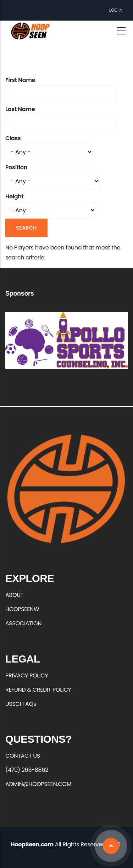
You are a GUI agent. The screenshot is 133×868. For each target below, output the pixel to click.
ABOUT (14, 595)
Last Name (20, 109)
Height (15, 196)
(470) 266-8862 (27, 770)
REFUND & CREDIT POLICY (38, 690)
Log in (116, 10)
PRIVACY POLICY (27, 675)
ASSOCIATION (23, 623)
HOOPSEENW (22, 609)
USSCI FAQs (21, 704)
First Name (20, 80)
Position (16, 167)
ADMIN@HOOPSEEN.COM (38, 784)
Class (13, 138)
